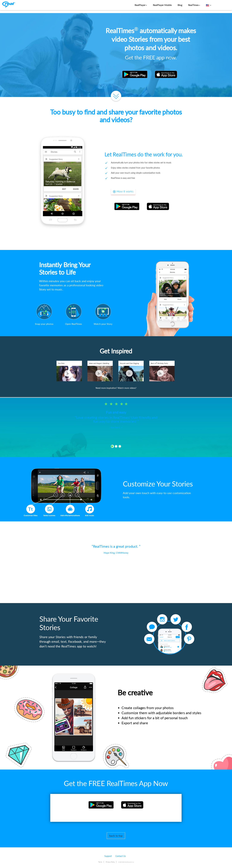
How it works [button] (123, 191)
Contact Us (121, 856)
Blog (180, 5)
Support (108, 856)
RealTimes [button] (194, 5)
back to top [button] (116, 836)
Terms (100, 862)
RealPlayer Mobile (162, 5)
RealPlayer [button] (141, 5)
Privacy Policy (110, 862)
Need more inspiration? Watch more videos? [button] (116, 388)
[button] (209, 5)
